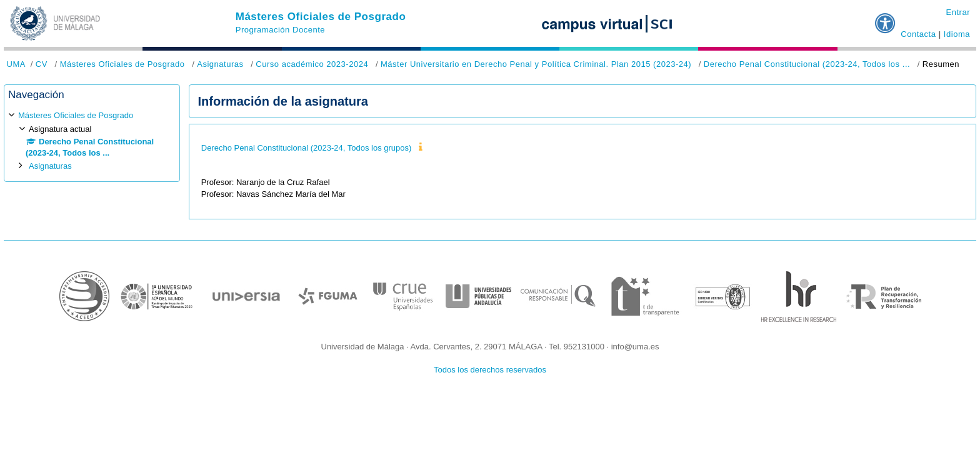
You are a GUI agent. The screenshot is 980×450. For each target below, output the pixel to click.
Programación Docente (280, 30)
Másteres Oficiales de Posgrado (321, 17)
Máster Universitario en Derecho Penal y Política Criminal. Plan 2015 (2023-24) (536, 64)
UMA (16, 64)
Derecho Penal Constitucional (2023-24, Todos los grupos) (307, 148)
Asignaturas (220, 64)
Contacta (918, 34)
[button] (886, 18)
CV (42, 64)
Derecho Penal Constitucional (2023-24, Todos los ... (807, 64)
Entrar (958, 12)
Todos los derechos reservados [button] (490, 370)
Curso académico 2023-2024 (312, 64)
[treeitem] (92, 141)
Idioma (957, 34)
